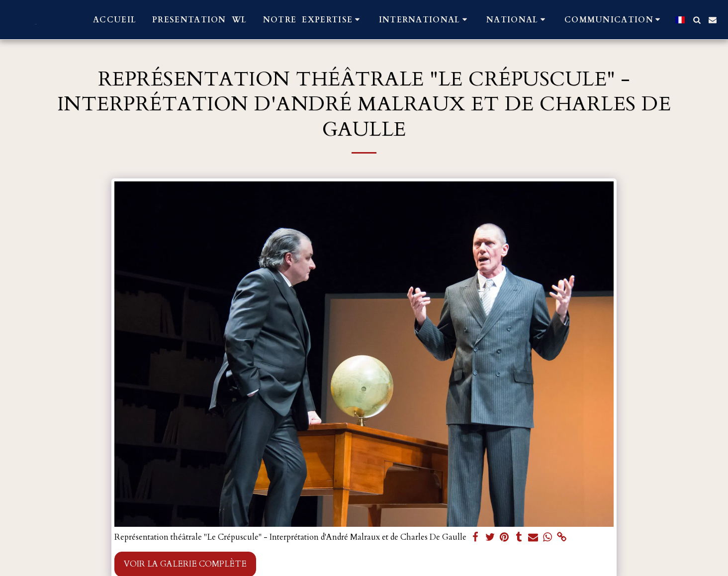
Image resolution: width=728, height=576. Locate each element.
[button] (313, 20)
